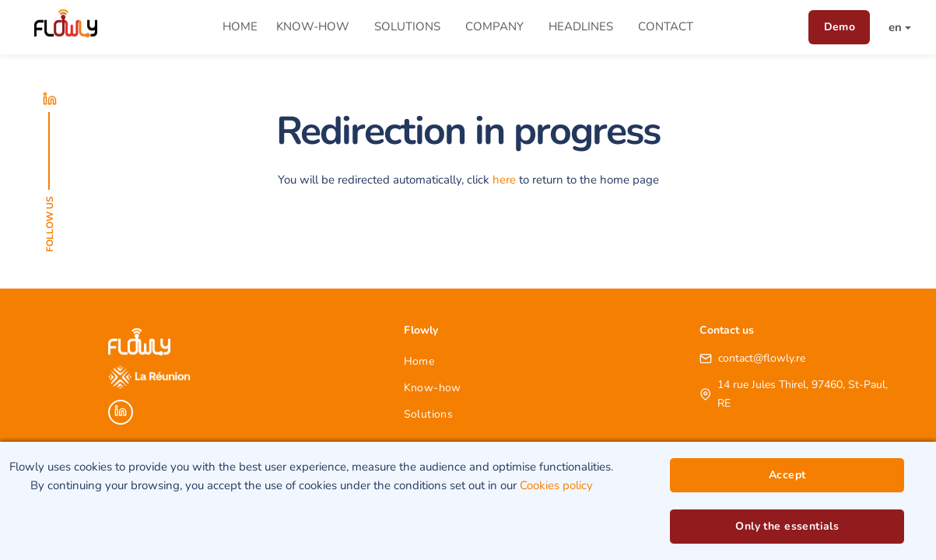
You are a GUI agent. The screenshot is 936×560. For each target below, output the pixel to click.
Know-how (313, 26)
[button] (893, 27)
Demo (840, 27)
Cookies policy (556, 485)
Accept (787, 475)
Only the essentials (787, 526)
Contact (666, 26)
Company (494, 26)
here (504, 180)
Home (240, 26)
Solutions (407, 26)
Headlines (581, 26)
